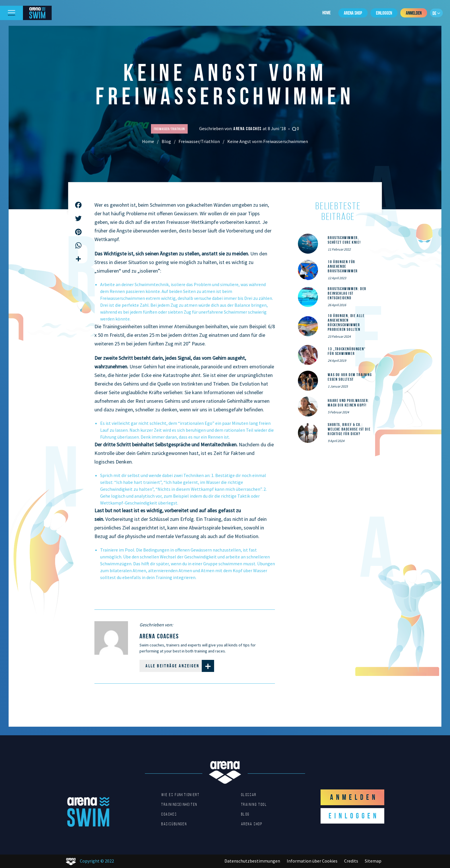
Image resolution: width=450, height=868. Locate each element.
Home (326, 13)
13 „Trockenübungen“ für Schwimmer (347, 351)
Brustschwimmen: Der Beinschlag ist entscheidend (347, 293)
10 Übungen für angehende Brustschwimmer (343, 266)
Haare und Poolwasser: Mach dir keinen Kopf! (349, 403)
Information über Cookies (312, 861)
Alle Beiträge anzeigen (180, 666)
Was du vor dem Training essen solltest (350, 377)
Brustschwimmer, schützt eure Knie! (344, 240)
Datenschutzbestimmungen (252, 861)
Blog (166, 141)
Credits (351, 861)
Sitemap (373, 861)
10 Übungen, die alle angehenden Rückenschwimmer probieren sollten (346, 322)
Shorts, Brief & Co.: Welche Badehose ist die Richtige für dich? (349, 429)
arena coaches (248, 129)
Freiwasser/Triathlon (199, 141)
